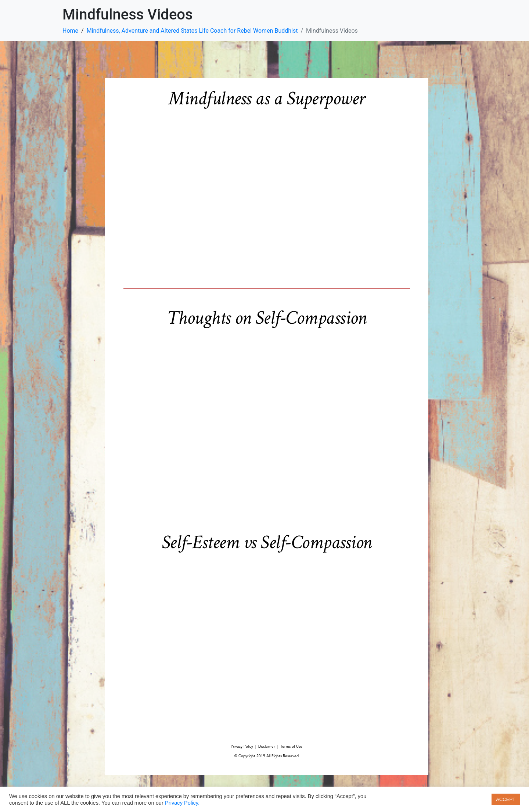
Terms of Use (291, 747)
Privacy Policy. (182, 803)
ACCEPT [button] (506, 799)
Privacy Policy (242, 747)
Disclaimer (267, 747)
